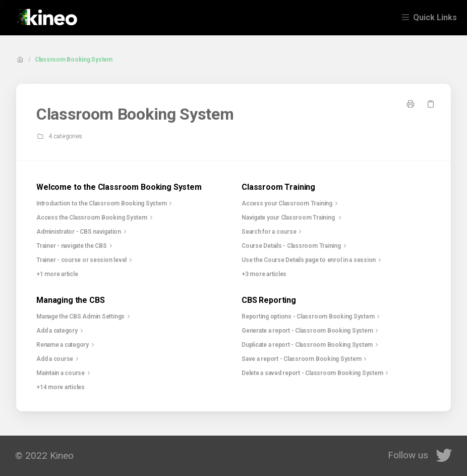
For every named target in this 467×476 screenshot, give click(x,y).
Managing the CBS (70, 300)
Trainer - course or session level (85, 260)
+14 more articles (61, 387)
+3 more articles (264, 274)
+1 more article (57, 274)
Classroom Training (278, 187)
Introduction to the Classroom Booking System (105, 203)
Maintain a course (65, 373)
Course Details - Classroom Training (295, 246)
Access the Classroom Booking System (96, 218)
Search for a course (273, 232)
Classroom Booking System (74, 60)
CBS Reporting (269, 300)
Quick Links (435, 17)
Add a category (61, 331)
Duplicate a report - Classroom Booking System (311, 345)
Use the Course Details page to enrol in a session (313, 260)
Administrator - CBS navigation (83, 232)
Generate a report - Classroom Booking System (311, 331)
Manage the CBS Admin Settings (84, 316)
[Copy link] (431, 104)
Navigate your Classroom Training (293, 218)
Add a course (59, 359)
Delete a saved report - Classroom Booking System (316, 373)
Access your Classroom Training (291, 203)
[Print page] (411, 104)
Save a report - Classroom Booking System (305, 359)
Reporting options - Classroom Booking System (312, 316)
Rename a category (67, 345)
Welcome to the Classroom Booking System (119, 187)
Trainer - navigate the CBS (76, 246)
